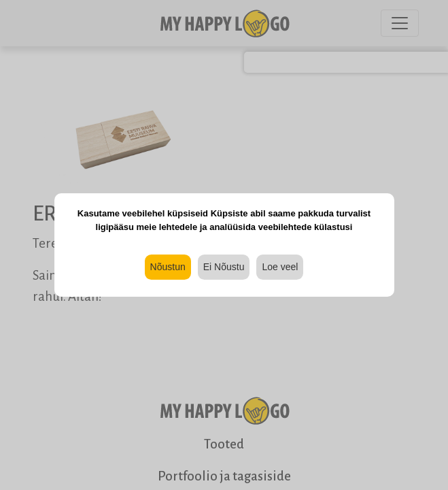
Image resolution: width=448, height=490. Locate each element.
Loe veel (280, 267)
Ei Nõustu (224, 267)
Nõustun (168, 267)
